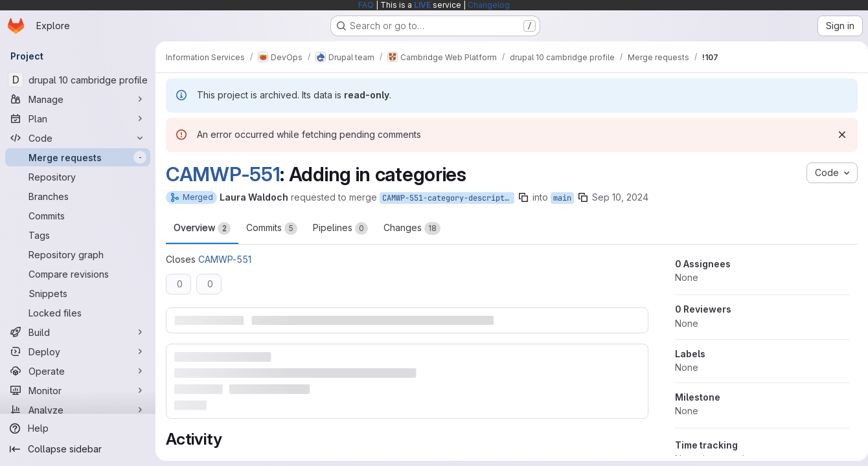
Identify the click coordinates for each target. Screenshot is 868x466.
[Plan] (78, 118)
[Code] (78, 138)
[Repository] (78, 177)
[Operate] (78, 371)
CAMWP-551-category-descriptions (448, 198)
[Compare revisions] (78, 274)
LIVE (422, 5)
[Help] (78, 428)
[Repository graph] (78, 254)
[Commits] (78, 216)
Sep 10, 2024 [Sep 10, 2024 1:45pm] (620, 197)
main (562, 198)
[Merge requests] (78, 157)
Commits (272, 228)
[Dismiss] (837, 135)
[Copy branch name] (523, 197)
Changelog (489, 5)
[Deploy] (78, 351)
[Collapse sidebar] (78, 449)
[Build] (78, 332)
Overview (202, 228)
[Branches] (78, 196)
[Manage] (78, 99)
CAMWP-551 (223, 174)
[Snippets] (78, 293)
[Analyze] (78, 410)
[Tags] (78, 235)
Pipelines (340, 228)
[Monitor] (78, 390)
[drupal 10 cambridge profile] (78, 80)
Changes (412, 228)
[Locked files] (78, 313)
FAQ (366, 5)
